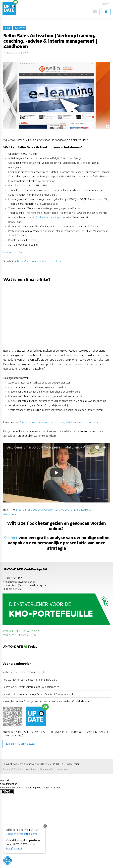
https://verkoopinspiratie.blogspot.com (40, 261)
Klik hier (10, 537)
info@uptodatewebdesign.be (19, 582)
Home (8, 28)
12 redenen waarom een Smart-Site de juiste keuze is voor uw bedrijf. (59, 422)
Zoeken (106, 4)
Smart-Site (20, 28)
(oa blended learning (47, 217)
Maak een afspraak (21, 744)
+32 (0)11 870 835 (12, 578)
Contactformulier (13, 252)
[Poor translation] (9, 792)
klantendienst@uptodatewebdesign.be (24, 585)
